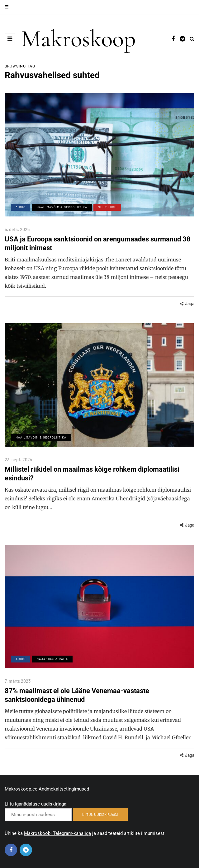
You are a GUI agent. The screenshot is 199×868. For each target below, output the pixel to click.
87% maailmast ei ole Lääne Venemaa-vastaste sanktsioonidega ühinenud (77, 703)
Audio (21, 207)
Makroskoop (78, 39)
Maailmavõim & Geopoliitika (62, 207)
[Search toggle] (192, 39)
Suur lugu (107, 207)
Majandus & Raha (52, 667)
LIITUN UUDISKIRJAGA (100, 814)
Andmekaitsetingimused (64, 789)
